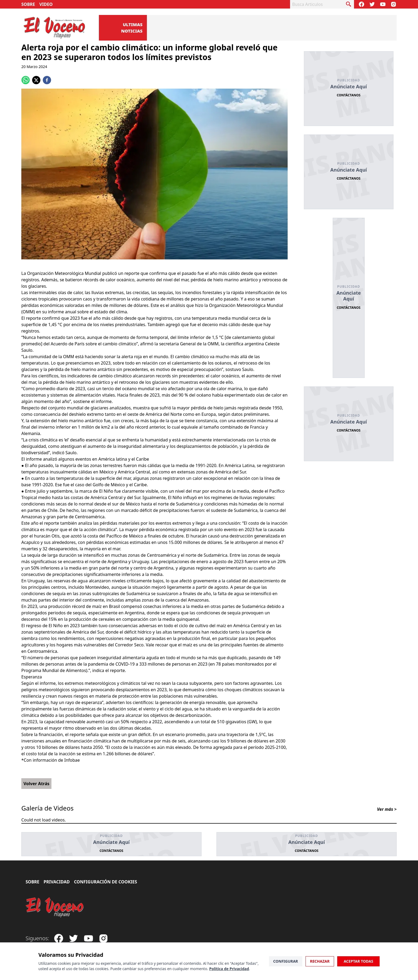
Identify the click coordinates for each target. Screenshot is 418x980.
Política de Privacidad (229, 969)
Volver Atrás (36, 784)
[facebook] (47, 80)
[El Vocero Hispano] (55, 907)
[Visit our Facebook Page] (361, 4)
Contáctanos (349, 95)
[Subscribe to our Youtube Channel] (383, 4)
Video (46, 4)
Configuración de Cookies (105, 882)
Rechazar (320, 961)
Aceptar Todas (358, 961)
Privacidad (57, 882)
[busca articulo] (349, 4)
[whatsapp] (26, 80)
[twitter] (36, 80)
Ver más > (387, 809)
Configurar (286, 961)
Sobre (28, 4)
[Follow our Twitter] (372, 4)
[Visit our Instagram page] (393, 4)
